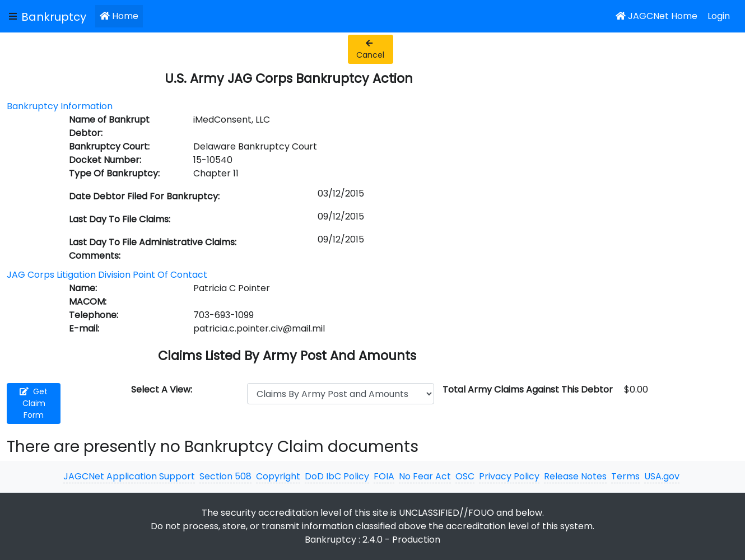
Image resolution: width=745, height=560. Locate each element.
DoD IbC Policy (337, 476)
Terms (625, 476)
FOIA (384, 476)
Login (719, 16)
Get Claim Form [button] (34, 403)
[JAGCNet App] (56, 16)
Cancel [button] (370, 50)
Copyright (278, 476)
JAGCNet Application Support (129, 476)
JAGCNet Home (656, 16)
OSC (465, 476)
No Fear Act (425, 476)
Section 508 (225, 476)
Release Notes (575, 476)
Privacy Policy (509, 476)
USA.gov (662, 476)
